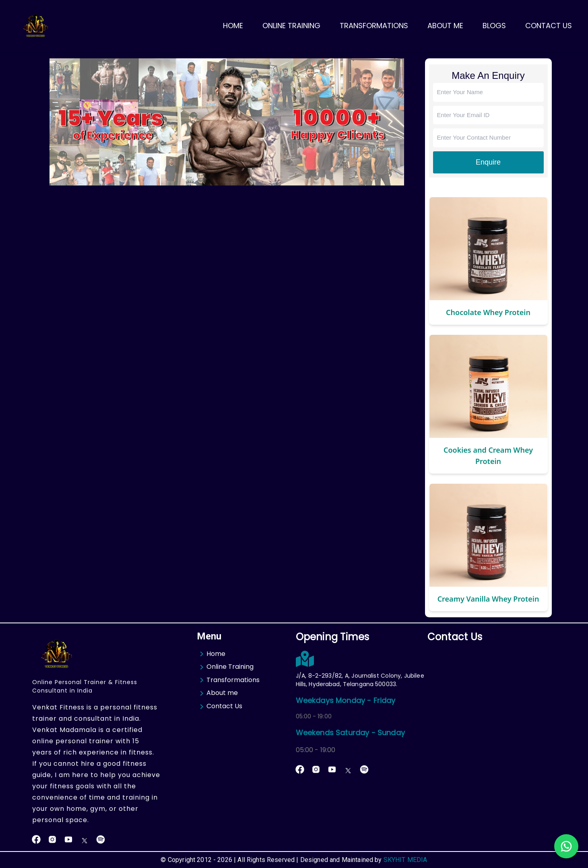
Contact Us (549, 26)
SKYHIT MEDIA (405, 860)
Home (233, 26)
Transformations (374, 26)
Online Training (291, 26)
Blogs (494, 26)
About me (217, 693)
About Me (445, 26)
